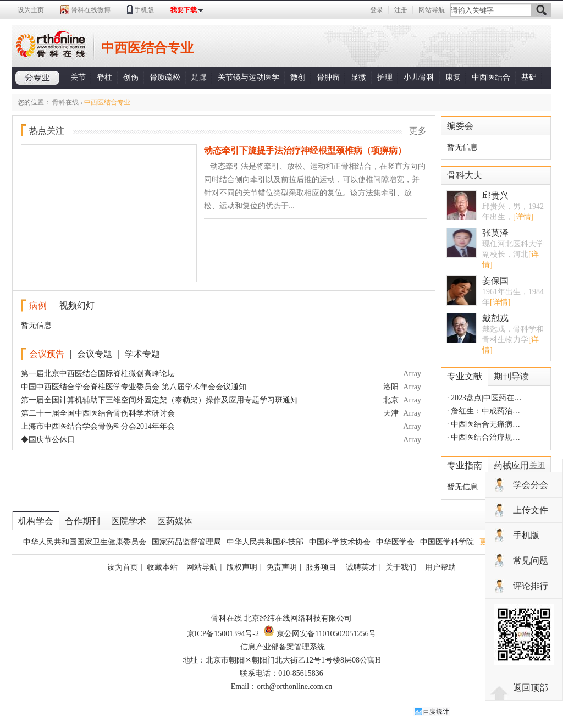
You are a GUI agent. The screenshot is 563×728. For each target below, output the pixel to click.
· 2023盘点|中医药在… (484, 398)
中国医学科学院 (447, 542)
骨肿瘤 (328, 77)
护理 (385, 77)
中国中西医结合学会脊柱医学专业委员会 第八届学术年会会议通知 (134, 387)
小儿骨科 (419, 77)
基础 (529, 77)
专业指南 (465, 465)
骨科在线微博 (91, 10)
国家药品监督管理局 (186, 542)
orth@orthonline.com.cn (294, 686)
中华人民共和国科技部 (265, 542)
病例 (38, 305)
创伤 (131, 77)
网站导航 (432, 10)
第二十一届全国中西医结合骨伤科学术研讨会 (98, 413)
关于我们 (401, 567)
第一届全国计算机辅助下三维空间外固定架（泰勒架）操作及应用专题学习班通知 (159, 400)
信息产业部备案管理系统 (283, 647)
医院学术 (129, 521)
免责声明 (281, 567)
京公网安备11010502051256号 (320, 634)
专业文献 (465, 376)
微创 (298, 77)
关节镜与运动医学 (249, 77)
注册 (401, 10)
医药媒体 (175, 521)
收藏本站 (162, 567)
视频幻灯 (77, 305)
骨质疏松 (165, 77)
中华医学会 (395, 542)
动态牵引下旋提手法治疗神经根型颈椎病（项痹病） (305, 150)
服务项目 (321, 567)
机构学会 (36, 521)
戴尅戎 (495, 318)
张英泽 (495, 233)
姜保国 (495, 281)
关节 (78, 77)
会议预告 (47, 354)
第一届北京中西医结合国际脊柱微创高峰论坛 (98, 374)
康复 (453, 77)
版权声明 (242, 567)
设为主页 (31, 10)
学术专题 (142, 354)
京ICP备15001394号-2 (223, 634)
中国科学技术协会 (340, 542)
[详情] (523, 217)
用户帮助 (440, 567)
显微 (358, 77)
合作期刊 (82, 521)
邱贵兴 (495, 195)
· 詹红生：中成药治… (484, 411)
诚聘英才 (361, 567)
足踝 (199, 77)
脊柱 (104, 77)
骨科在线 (65, 102)
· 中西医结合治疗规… (484, 437)
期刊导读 (511, 376)
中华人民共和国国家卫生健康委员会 (85, 542)
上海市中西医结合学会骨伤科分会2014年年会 (98, 426)
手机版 (144, 10)
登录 (377, 10)
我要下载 (184, 10)
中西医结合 (491, 77)
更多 (418, 131)
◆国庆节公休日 (48, 440)
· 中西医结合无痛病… (484, 424)
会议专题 (95, 354)
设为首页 (123, 567)
